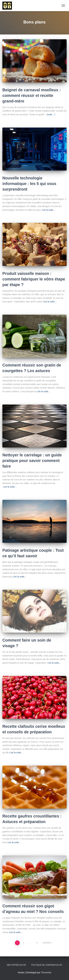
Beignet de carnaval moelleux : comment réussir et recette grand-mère (32, 95)
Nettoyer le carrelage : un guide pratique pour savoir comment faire (32, 461)
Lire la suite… (49, 210)
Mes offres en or (16, 965)
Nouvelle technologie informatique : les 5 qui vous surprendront (29, 184)
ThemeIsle (46, 972)
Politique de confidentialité (47, 965)
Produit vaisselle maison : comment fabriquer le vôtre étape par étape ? (34, 279)
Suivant (47, 943)
